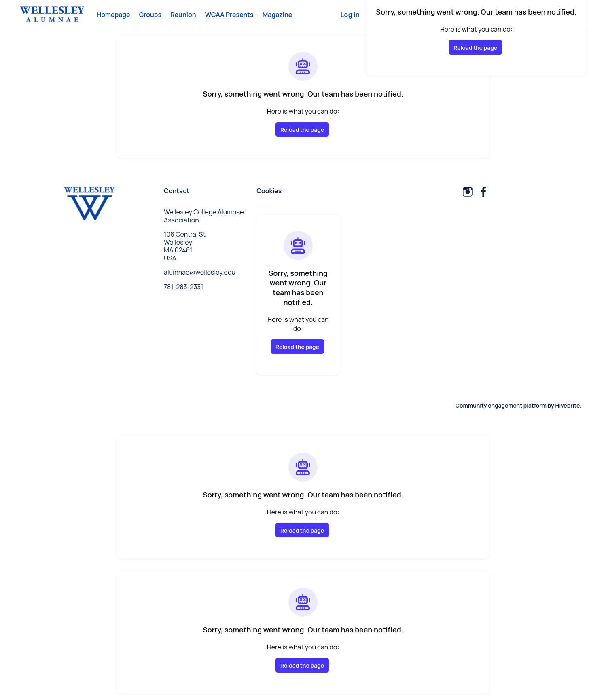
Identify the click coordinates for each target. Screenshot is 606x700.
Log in (350, 15)
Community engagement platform (501, 405)
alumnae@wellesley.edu (200, 272)
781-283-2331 (183, 287)
